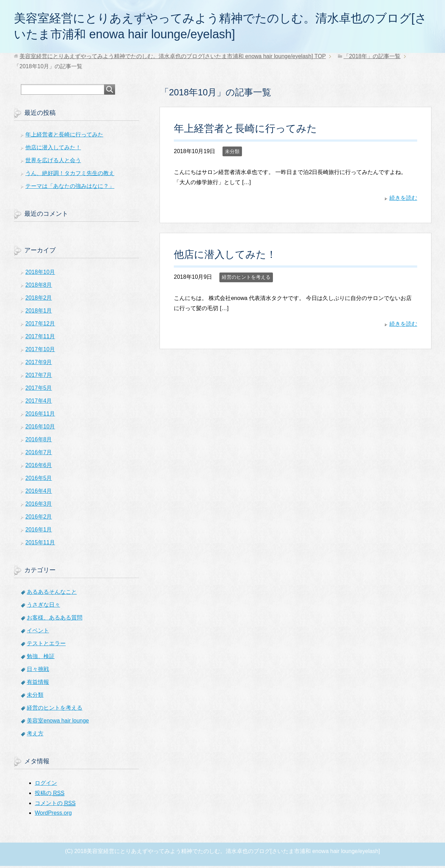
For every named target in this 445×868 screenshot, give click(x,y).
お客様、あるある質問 (55, 620)
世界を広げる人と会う (53, 162)
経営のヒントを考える (246, 279)
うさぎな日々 (43, 607)
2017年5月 (39, 390)
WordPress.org (53, 815)
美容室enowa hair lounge (58, 723)
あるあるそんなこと (52, 594)
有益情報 (38, 684)
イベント (38, 633)
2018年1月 (39, 313)
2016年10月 (40, 429)
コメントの (55, 805)
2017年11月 (40, 338)
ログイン (46, 785)
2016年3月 (39, 506)
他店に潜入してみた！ (225, 257)
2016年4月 (39, 493)
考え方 (35, 736)
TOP (173, 58)
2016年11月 (40, 416)
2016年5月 (39, 480)
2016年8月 (39, 441)
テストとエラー (46, 645)
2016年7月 (39, 454)
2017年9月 (39, 364)
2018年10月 (40, 274)
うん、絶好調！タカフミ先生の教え (70, 175)
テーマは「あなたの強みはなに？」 (70, 188)
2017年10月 (40, 351)
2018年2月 (39, 300)
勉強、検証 (41, 658)
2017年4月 (39, 403)
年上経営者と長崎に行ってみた (245, 131)
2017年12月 (40, 326)
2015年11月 (40, 545)
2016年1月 (39, 532)
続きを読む (403, 200)
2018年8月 (39, 287)
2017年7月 (39, 377)
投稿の (50, 795)
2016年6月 (39, 467)
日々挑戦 (38, 671)
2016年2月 (39, 519)
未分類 (232, 153)
